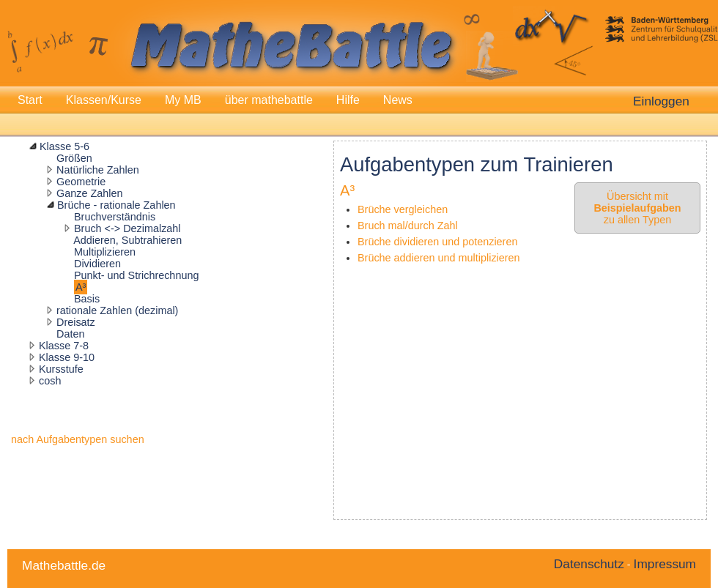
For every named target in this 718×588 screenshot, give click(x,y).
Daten (70, 334)
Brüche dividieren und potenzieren (437, 242)
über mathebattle (269, 100)
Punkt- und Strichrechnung (136, 275)
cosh (50, 381)
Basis (87, 299)
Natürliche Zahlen (98, 170)
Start (30, 100)
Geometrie (81, 182)
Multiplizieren (105, 252)
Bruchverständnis (115, 217)
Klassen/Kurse (104, 100)
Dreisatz (76, 322)
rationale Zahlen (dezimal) (117, 310)
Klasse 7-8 (64, 346)
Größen (74, 158)
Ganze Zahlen (89, 193)
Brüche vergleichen (403, 209)
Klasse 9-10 (67, 357)
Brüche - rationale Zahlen (116, 205)
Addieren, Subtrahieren (127, 240)
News (398, 100)
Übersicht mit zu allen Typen (637, 208)
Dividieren (97, 264)
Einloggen (661, 101)
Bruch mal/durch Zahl (408, 226)
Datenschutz (589, 564)
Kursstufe (61, 369)
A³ (81, 287)
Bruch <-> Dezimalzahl (127, 228)
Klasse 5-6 (64, 146)
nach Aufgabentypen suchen (78, 439)
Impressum (665, 564)
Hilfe (348, 100)
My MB (183, 100)
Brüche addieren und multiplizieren (439, 258)
